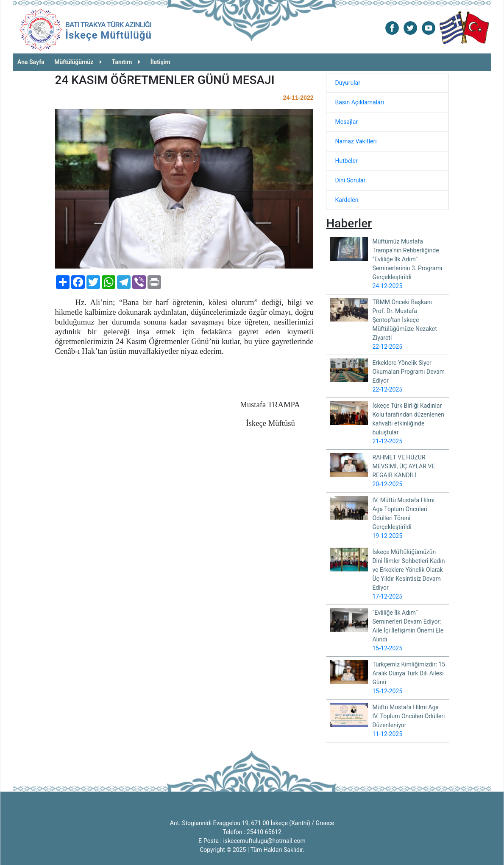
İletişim (160, 62)
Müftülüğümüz (78, 62)
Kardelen (347, 200)
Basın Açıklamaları (359, 102)
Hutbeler (346, 161)
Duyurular (347, 83)
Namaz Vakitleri (356, 141)
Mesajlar (346, 122)
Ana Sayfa (31, 62)
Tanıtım (126, 62)
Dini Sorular (350, 180)
